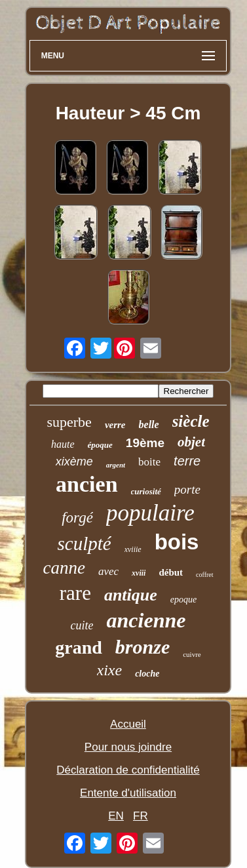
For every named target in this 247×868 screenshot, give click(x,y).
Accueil (128, 724)
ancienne (146, 620)
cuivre (192, 654)
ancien (86, 484)
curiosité (146, 491)
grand (79, 647)
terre (187, 461)
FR (141, 816)
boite (149, 462)
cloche (147, 674)
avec (108, 571)
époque (100, 445)
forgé (77, 518)
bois (177, 542)
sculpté (85, 543)
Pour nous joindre (128, 747)
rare (75, 593)
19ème (145, 443)
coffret (204, 575)
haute (63, 444)
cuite (82, 625)
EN (116, 816)
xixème (74, 462)
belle (149, 424)
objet (191, 442)
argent (116, 465)
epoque (183, 600)
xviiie (133, 549)
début (171, 572)
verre (115, 425)
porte (187, 489)
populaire (150, 513)
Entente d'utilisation (128, 793)
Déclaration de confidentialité (128, 770)
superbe (69, 422)
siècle (191, 421)
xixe (110, 670)
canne (64, 568)
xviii (139, 573)
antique (131, 595)
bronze (142, 647)
